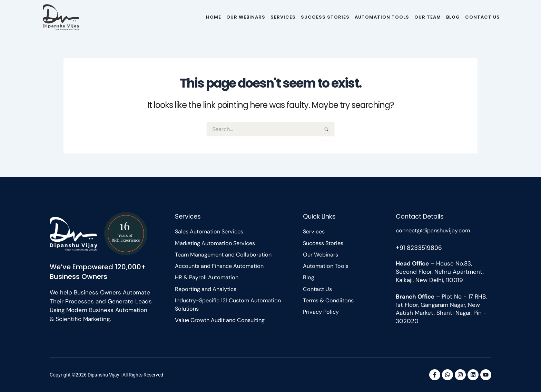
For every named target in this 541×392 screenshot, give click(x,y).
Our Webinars (246, 17)
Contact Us (483, 17)
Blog (453, 17)
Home (214, 17)
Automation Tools (382, 17)
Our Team (428, 17)
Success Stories (325, 17)
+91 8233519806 (420, 247)
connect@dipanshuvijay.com (435, 230)
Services (283, 17)
